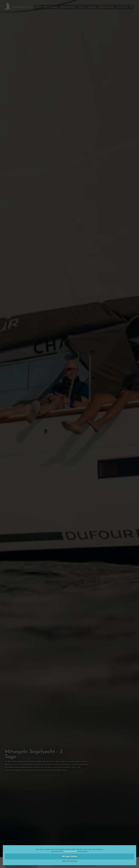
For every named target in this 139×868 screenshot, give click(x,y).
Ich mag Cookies (70, 856)
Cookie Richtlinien (70, 852)
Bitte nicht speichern (70, 861)
